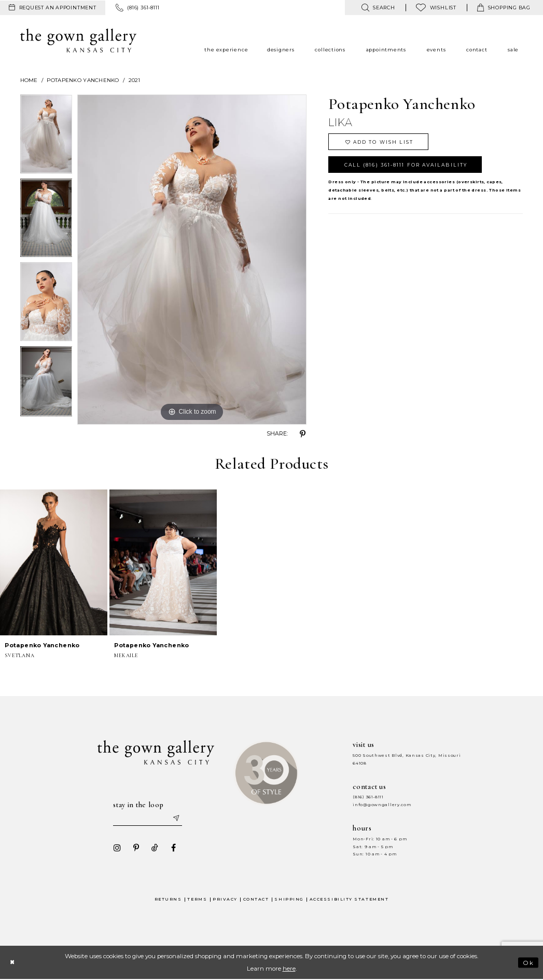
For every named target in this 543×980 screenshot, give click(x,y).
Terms (197, 899)
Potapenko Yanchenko (83, 80)
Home (29, 80)
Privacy (225, 899)
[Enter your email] (148, 819)
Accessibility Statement (349, 899)
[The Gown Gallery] (79, 40)
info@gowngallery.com (382, 805)
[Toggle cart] (504, 8)
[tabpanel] (46, 137)
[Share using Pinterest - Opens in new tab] (302, 434)
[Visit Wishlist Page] (436, 8)
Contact (256, 899)
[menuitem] (53, 8)
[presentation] (54, 562)
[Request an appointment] (53, 8)
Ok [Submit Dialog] (528, 963)
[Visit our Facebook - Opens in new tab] (173, 848)
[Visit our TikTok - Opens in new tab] (154, 848)
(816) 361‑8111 (368, 797)
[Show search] (378, 8)
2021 (135, 80)
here (289, 969)
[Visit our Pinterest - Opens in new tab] (135, 848)
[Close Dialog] (13, 963)
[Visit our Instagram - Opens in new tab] (117, 848)
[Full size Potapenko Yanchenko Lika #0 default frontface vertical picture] (192, 260)
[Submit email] (176, 819)
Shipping (289, 899)
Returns (168, 899)
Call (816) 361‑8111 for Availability (407, 165)
